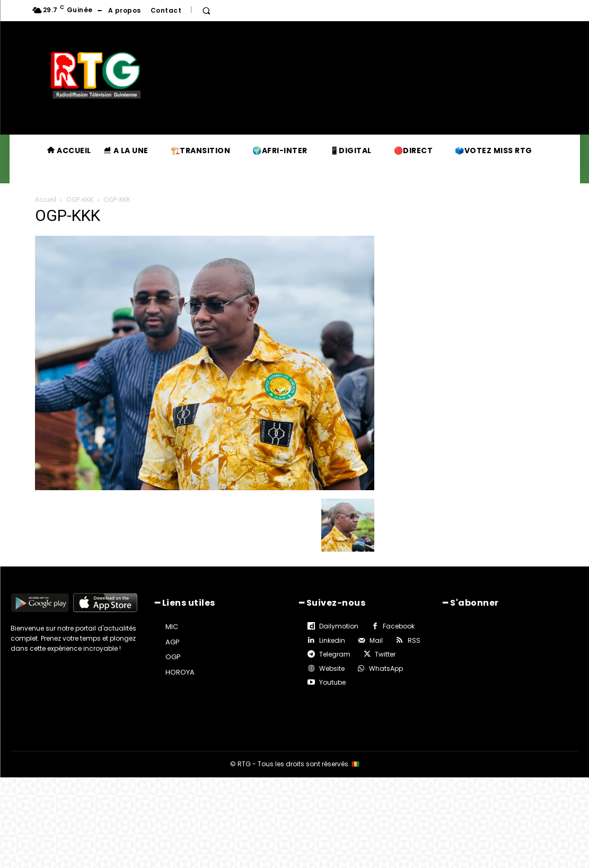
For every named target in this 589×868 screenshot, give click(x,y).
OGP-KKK (80, 200)
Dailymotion (339, 626)
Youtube (332, 682)
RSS (414, 640)
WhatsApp (386, 668)
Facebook (399, 626)
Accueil (46, 200)
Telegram (335, 654)
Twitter (385, 654)
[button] (206, 11)
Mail (376, 640)
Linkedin (332, 640)
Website (332, 668)
